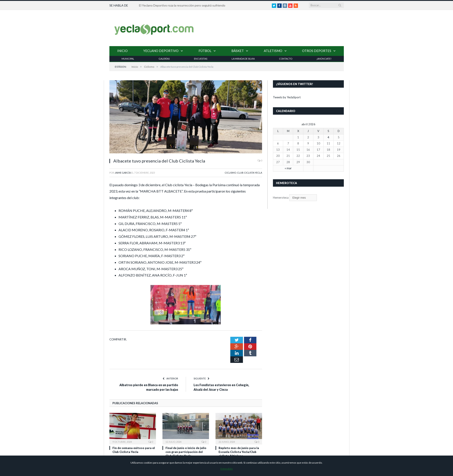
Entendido (227, 469)
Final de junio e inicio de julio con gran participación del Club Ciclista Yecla (186, 429)
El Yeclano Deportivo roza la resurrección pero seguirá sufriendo (182, 5)
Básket (238, 50)
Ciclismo (230, 172)
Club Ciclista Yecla (250, 172)
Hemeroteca (281, 197)
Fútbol (205, 50)
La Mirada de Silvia (243, 58)
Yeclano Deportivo (161, 50)
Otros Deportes (317, 50)
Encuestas (201, 58)
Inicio (122, 50)
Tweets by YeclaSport (287, 97)
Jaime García (123, 172)
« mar (288, 168)
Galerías (164, 58)
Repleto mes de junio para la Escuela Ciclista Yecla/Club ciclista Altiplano (239, 429)
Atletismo (273, 50)
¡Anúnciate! (324, 58)
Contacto (286, 58)
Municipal (128, 58)
